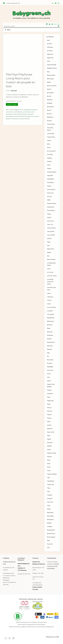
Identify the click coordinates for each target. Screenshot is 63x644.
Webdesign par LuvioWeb (52, 637)
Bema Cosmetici (52, 86)
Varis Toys (50, 502)
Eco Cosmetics (51, 151)
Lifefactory (50, 297)
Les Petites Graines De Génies (50, 282)
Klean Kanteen (51, 260)
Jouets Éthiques (18, 112)
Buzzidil (49, 121)
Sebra (49, 436)
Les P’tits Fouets (52, 276)
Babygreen (31, 15)
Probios (49, 418)
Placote (49, 408)
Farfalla (49, 162)
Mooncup (50, 332)
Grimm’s (50, 197)
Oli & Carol (50, 370)
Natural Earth (51, 342)
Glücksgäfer (51, 179)
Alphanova (50, 54)
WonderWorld (51, 530)
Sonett (49, 450)
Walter (49, 509)
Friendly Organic (52, 172)
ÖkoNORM (50, 367)
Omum (49, 374)
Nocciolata (50, 360)
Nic (48, 356)
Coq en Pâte (51, 134)
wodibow (50, 527)
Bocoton (50, 114)
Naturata (50, 349)
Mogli (49, 328)
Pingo (49, 404)
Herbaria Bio (51, 207)
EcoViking (50, 155)
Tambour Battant (52, 474)
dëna (49, 144)
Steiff (49, 464)
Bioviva (49, 110)
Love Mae (50, 311)
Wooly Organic (51, 537)
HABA (49, 200)
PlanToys (27, 119)
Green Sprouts (51, 190)
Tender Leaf (51, 485)
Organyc (50, 390)
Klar (48, 256)
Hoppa (49, 214)
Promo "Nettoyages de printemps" (29, 110)
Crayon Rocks (51, 137)
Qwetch (49, 425)
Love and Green (52, 307)
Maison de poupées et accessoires (30, 116)
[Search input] (30, 26)
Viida (49, 506)
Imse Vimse (51, 221)
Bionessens (50, 107)
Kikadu (49, 252)
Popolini (50, 415)
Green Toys (50, 193)
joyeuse (49, 239)
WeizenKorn (51, 520)
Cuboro (49, 141)
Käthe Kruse (51, 249)
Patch (49, 397)
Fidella (49, 169)
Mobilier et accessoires (12, 119)
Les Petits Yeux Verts (52, 289)
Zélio (49, 541)
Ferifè (49, 165)
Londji (49, 304)
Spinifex (49, 457)
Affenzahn (50, 47)
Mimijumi (50, 325)
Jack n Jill (50, 225)
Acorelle (50, 44)
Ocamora (50, 363)
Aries (49, 61)
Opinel (49, 381)
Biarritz (49, 89)
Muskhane (50, 335)
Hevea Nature (51, 210)
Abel (48, 40)
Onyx (49, 377)
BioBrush (50, 100)
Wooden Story (51, 534)
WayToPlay (50, 513)
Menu (8, 30)
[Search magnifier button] (58, 26)
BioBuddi (50, 103)
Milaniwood (50, 321)
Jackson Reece (51, 228)
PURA (49, 422)
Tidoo (49, 488)
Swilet (49, 467)
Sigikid (49, 439)
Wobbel (49, 523)
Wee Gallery (51, 516)
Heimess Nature (52, 204)
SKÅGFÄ (49, 446)
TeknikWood (51, 481)
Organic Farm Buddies (51, 386)
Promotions (21, 119)
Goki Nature (51, 183)
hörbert (49, 218)
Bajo (48, 72)
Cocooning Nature (50, 129)
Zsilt (48, 548)
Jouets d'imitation (18, 114)
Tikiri (49, 492)
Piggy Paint (50, 401)
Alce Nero (50, 51)
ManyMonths (51, 318)
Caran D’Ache (51, 124)
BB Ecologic (51, 79)
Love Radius (51, 314)
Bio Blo (49, 96)
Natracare (50, 346)
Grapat (49, 186)
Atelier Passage (52, 65)
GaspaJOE (50, 176)
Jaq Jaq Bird (51, 231)
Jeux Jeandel (51, 235)
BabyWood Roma (52, 68)
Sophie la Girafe (52, 453)
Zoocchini (50, 544)
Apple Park (50, 58)
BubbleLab (50, 117)
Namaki (49, 339)
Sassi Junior (51, 432)
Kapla (49, 242)
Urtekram (50, 499)
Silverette (50, 443)
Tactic (49, 471)
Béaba (49, 82)
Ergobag (50, 158)
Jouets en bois (10, 112)
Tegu (49, 478)
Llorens (49, 300)
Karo (48, 246)
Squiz (49, 460)
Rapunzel (50, 429)
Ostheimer (50, 394)
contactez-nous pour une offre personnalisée (53, 566)
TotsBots (50, 495)
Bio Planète (50, 93)
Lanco (49, 269)
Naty (48, 353)
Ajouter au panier (12, 104)
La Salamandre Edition (51, 264)
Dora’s (49, 148)
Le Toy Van (50, 272)
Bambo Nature (51, 75)
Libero (49, 293)
